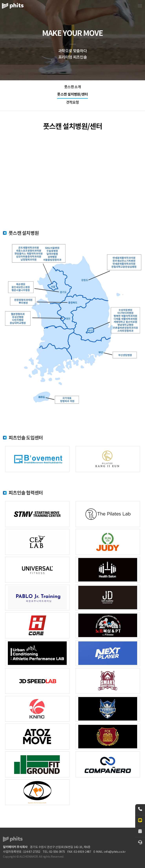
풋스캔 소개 (72, 87)
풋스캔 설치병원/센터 (72, 94)
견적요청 (72, 102)
